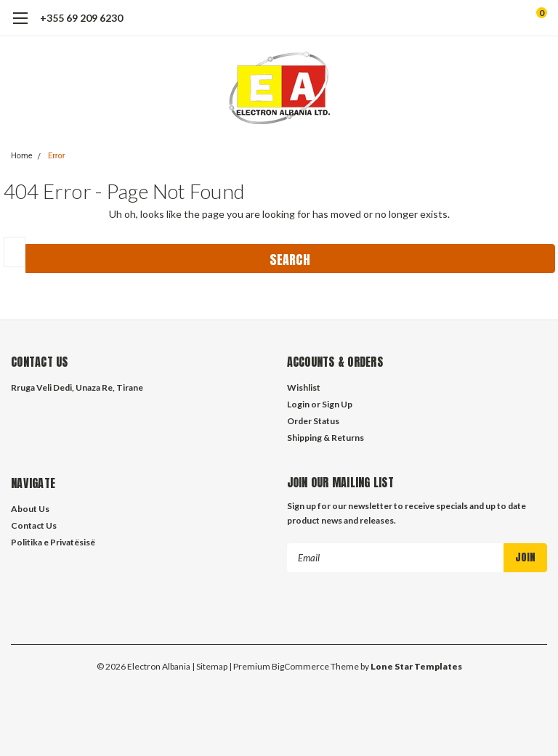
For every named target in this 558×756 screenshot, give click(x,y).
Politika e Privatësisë (53, 542)
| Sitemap (210, 666)
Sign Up (337, 404)
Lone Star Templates (416, 666)
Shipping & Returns (325, 438)
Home (22, 156)
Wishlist (304, 387)
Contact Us (34, 525)
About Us (30, 509)
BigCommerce (300, 666)
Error (57, 156)
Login (298, 404)
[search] (481, 18)
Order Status (313, 421)
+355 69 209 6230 (81, 18)
